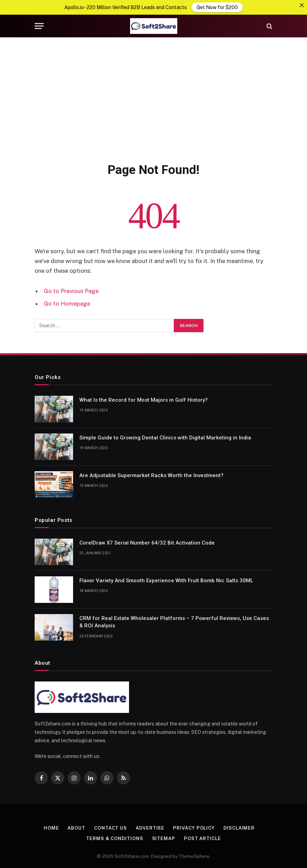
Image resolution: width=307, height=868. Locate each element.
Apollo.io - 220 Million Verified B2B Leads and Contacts (126, 7)
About (76, 828)
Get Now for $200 (217, 7)
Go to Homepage (67, 303)
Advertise (150, 828)
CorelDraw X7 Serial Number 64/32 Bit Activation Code (147, 542)
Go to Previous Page (71, 291)
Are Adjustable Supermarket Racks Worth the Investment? (151, 475)
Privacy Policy (194, 828)
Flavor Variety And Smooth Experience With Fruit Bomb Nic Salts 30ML (166, 580)
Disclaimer (239, 828)
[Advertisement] (153, 98)
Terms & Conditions (115, 838)
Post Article (202, 838)
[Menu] (39, 26)
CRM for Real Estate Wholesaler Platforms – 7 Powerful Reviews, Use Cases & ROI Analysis (174, 622)
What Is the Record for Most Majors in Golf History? (144, 400)
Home (51, 828)
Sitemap (164, 838)
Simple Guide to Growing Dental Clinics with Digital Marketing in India (165, 437)
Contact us (110, 828)
